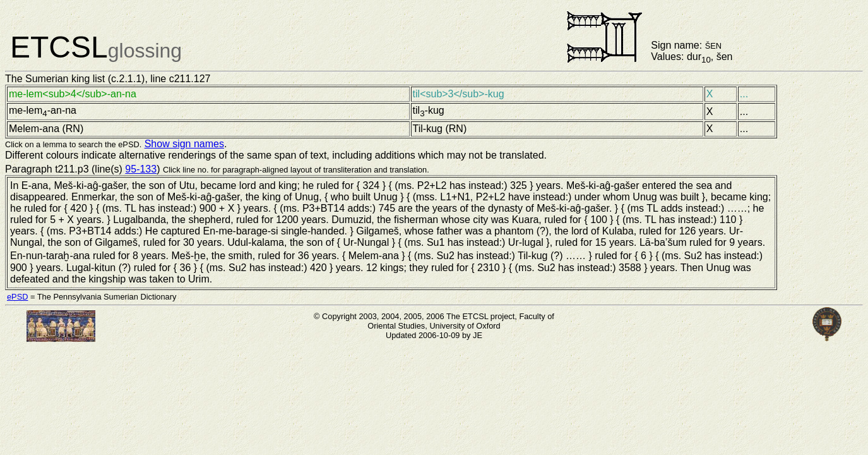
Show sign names (184, 144)
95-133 (141, 169)
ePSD (17, 297)
